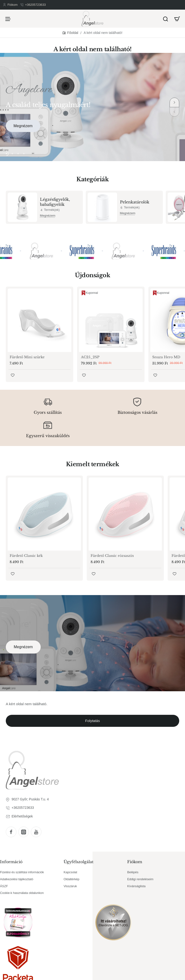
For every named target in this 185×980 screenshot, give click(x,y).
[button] (174, 102)
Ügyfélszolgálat (79, 862)
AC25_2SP (90, 357)
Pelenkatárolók (135, 202)
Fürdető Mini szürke (27, 357)
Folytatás (93, 721)
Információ (11, 862)
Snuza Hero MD (166, 357)
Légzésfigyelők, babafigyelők (55, 202)
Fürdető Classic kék (26, 556)
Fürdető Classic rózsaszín (112, 556)
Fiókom (135, 862)
